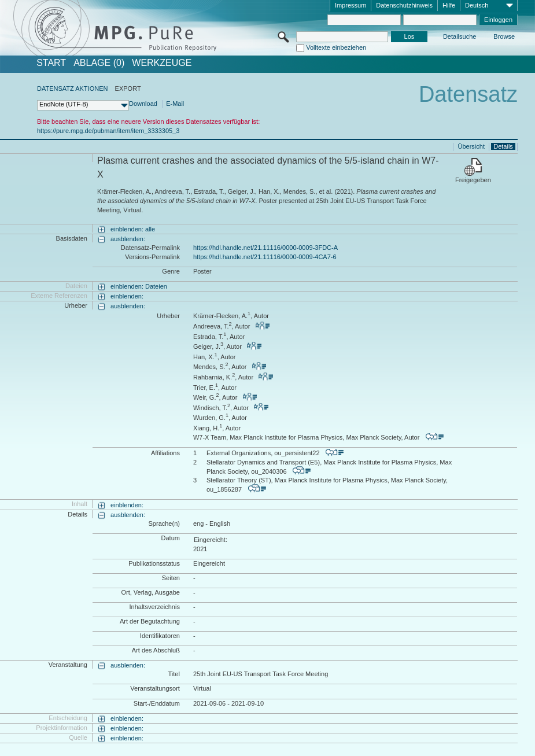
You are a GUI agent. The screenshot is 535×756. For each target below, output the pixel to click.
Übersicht (471, 146)
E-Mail (175, 104)
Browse (504, 36)
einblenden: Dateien (139, 286)
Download (143, 104)
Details (503, 146)
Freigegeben (473, 180)
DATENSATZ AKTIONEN (72, 88)
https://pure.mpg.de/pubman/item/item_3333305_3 (108, 131)
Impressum (350, 5)
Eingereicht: (211, 540)
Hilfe (449, 5)
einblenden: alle (133, 229)
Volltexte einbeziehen (336, 47)
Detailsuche (460, 36)
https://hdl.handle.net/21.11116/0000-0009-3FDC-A (265, 248)
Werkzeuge (162, 63)
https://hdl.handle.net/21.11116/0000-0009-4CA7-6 (265, 257)
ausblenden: (128, 239)
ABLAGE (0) (99, 63)
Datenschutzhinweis (404, 5)
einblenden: (127, 296)
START (51, 63)
